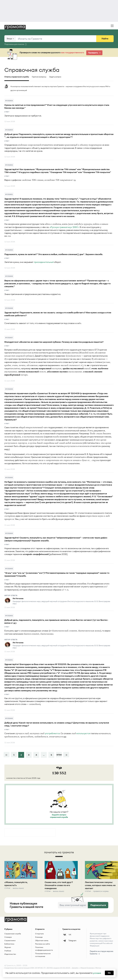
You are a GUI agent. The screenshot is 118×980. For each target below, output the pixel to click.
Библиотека (9, 945)
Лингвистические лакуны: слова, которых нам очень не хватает (100, 886)
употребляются (52, 733)
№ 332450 (9, 250)
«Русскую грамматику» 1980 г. (64, 227)
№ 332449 (9, 276)
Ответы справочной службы (17, 77)
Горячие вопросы (41, 77)
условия (97, 973)
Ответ (7, 112)
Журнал (8, 948)
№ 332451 (9, 194)
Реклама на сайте (43, 945)
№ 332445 (9, 478)
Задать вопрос (57, 77)
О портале (39, 934)
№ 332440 (9, 718)
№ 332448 (9, 308)
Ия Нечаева (18, 598)
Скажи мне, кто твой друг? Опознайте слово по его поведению (60, 886)
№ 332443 (9, 569)
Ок (110, 973)
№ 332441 (9, 660)
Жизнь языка (18, 889)
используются (83, 733)
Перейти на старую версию (102, 953)
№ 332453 (9, 130)
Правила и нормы (101, 892)
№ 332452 (9, 165)
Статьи (7, 889)
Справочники (10, 941)
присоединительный (44, 262)
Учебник (8, 951)
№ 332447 (9, 338)
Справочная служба (13, 934)
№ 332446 (9, 389)
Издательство (10, 955)
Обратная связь (42, 941)
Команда (39, 938)
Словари (8, 938)
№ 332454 (9, 101)
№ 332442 (9, 616)
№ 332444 (9, 533)
